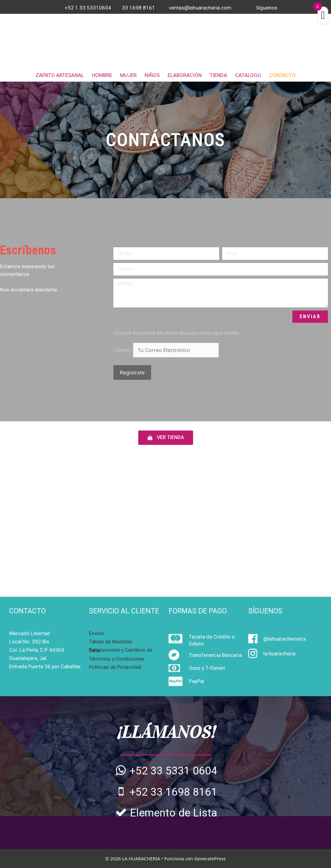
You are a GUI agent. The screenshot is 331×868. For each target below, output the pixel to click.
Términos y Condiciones (117, 659)
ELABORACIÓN (185, 75)
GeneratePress (210, 858)
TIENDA (218, 75)
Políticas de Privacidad (115, 667)
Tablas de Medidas (110, 642)
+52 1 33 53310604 (88, 8)
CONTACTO (282, 75)
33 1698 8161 (139, 8)
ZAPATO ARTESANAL (60, 75)
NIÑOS (152, 75)
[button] (166, 438)
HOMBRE (102, 75)
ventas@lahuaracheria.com (200, 8)
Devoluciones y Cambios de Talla (121, 650)
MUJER (128, 75)
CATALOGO (248, 75)
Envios (96, 633)
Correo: (123, 350)
